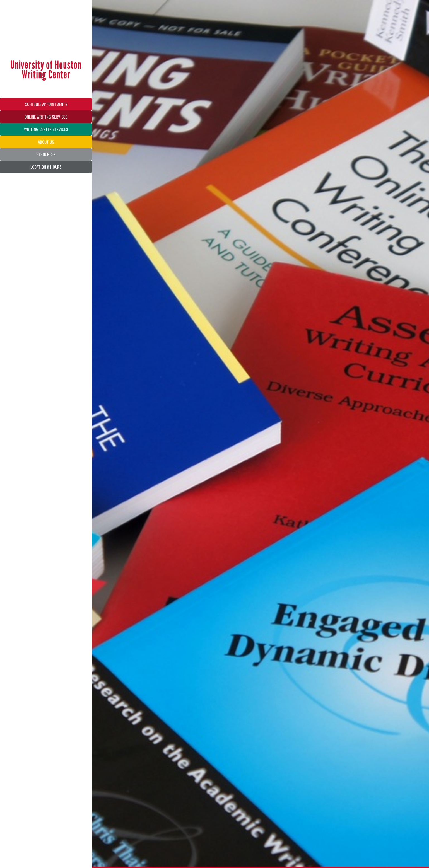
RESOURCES (46, 154)
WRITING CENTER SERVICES (46, 129)
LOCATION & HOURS (46, 167)
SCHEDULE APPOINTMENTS (46, 104)
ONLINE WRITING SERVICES (46, 117)
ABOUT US (46, 142)
